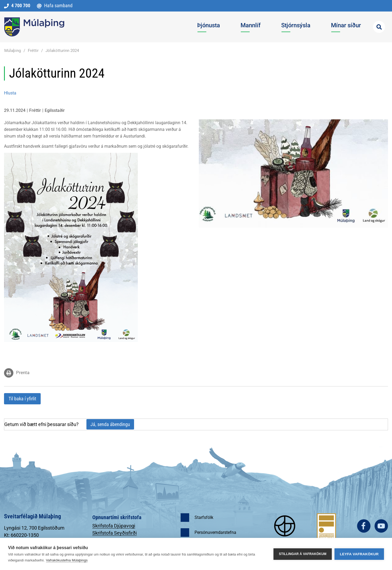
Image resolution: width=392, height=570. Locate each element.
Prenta (23, 373)
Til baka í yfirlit (22, 399)
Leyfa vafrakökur (359, 554)
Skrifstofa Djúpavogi (114, 526)
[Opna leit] (379, 27)
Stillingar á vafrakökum (303, 554)
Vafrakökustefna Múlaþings (67, 560)
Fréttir (33, 51)
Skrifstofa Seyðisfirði (115, 533)
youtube (381, 526)
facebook (364, 526)
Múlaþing (13, 51)
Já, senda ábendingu (110, 424)
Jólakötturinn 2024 (62, 51)
